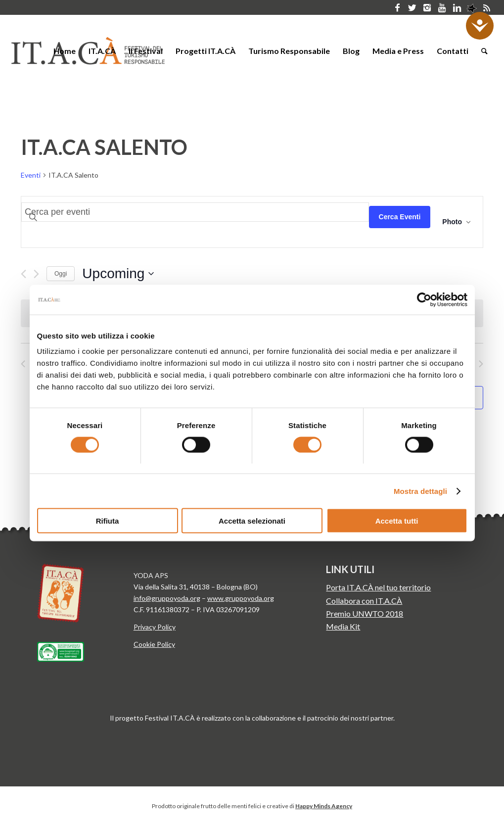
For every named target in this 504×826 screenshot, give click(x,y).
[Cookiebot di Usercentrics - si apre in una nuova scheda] (424, 299)
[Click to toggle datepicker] (118, 274)
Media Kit (343, 626)
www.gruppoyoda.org (241, 598)
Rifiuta (108, 521)
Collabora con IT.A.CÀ (364, 601)
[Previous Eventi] (23, 274)
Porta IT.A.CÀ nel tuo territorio (378, 587)
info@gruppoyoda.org (167, 598)
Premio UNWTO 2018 (365, 613)
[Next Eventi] (36, 274)
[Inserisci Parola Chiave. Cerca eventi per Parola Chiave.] (195, 212)
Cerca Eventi (400, 217)
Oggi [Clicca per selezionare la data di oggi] (61, 274)
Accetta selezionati (252, 521)
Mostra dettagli (420, 491)
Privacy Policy (155, 627)
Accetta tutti (397, 521)
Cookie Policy (154, 644)
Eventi (31, 175)
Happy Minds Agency (324, 806)
